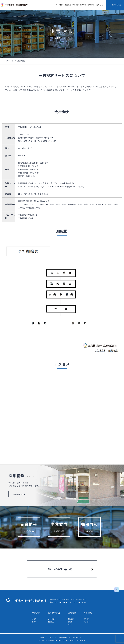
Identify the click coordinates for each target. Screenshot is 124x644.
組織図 (70, 622)
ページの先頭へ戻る (114, 590)
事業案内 (36, 613)
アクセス (71, 625)
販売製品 (68, 5)
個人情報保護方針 (66, 637)
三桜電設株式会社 (26, 218)
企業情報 (83, 5)
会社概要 (71, 619)
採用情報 (91, 5)
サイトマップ (81, 637)
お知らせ (100, 5)
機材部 (35, 619)
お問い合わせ (117, 5)
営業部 (35, 622)
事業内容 (76, 5)
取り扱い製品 (54, 613)
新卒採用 (87, 619)
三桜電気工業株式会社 (28, 215)
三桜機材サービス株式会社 (15, 5)
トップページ (8, 61)
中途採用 (87, 622)
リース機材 (59, 5)
